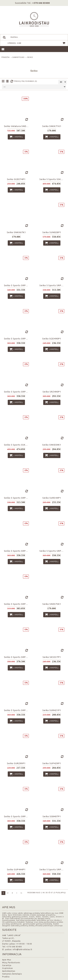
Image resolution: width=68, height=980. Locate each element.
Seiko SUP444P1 (16, 869)
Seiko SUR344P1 (52, 498)
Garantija (7, 965)
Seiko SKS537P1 (52, 657)
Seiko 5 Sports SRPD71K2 (52, 551)
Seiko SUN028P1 (52, 232)
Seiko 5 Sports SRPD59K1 (17, 285)
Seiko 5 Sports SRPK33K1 (52, 869)
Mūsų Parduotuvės (11, 963)
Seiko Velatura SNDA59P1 (17, 126)
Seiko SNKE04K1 (52, 445)
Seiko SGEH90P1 (52, 339)
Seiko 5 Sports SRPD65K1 (17, 657)
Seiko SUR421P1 (52, 710)
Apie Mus (7, 960)
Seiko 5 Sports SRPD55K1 (17, 392)
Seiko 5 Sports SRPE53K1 (17, 604)
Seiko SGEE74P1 (16, 179)
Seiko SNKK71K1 (52, 126)
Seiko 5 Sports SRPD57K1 (17, 710)
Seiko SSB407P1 (52, 816)
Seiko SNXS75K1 (52, 604)
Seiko (30, 57)
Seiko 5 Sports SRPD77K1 (17, 339)
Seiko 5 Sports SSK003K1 (52, 179)
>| (21, 893)
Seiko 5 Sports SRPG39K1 (52, 285)
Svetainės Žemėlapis (12, 974)
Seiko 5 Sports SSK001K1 (17, 445)
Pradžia (6, 57)
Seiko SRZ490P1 (52, 392)
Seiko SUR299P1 (16, 763)
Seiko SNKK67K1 (16, 232)
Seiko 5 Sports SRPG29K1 (17, 498)
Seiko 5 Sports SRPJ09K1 (17, 816)
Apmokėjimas (9, 971)
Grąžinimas (7, 968)
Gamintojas (18, 57)
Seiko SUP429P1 (52, 763)
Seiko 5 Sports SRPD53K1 (17, 551)
